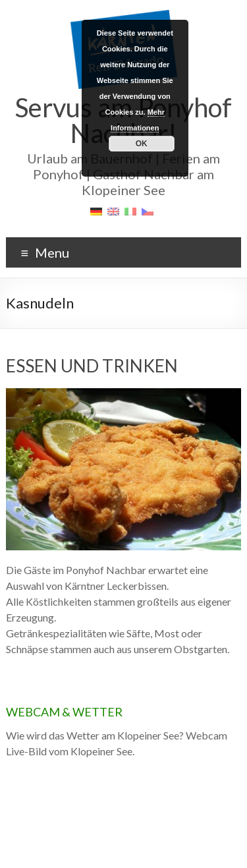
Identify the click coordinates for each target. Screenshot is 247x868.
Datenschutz (137, 840)
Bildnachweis (188, 840)
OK (142, 144)
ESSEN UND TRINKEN (92, 366)
